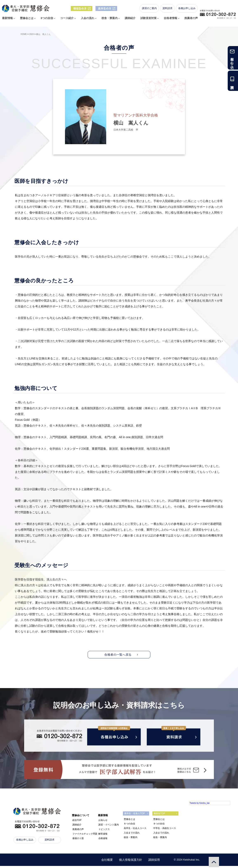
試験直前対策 (150, 20)
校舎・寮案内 (111, 20)
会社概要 (107, 862)
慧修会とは (28, 20)
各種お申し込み (188, 10)
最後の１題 (78, 840)
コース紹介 (68, 20)
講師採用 (154, 862)
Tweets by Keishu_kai (200, 805)
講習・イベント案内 (109, 827)
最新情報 (9, 20)
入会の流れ (89, 20)
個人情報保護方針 (131, 862)
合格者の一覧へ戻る (118, 655)
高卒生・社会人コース (135, 830)
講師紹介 (131, 20)
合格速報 (103, 840)
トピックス (104, 831)
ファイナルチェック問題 (85, 836)
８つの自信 (129, 826)
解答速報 (103, 836)
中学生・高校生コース (165, 830)
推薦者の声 (192, 20)
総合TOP (77, 822)
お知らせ (103, 822)
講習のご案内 (150, 10)
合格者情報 (171, 20)
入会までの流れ (132, 835)
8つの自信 (48, 20)
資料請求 (168, 10)
